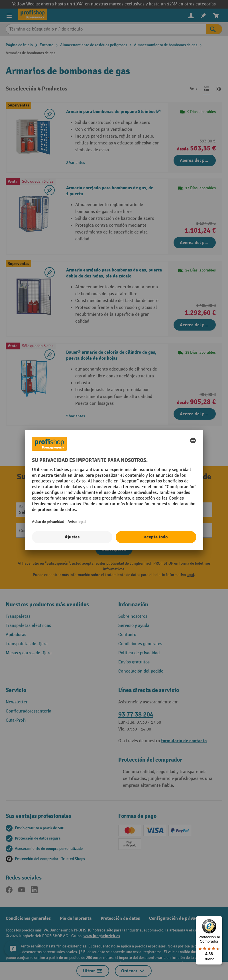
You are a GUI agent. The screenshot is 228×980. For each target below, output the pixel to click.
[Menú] (219, 919)
